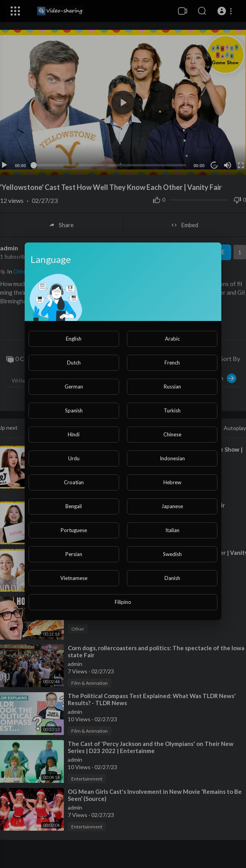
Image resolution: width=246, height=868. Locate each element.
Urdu (74, 458)
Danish (172, 578)
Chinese (172, 434)
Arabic (172, 339)
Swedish (172, 554)
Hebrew (172, 482)
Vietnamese (74, 578)
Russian (172, 387)
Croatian (74, 482)
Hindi (74, 434)
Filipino (123, 602)
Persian (74, 554)
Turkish (172, 410)
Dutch (74, 363)
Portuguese (74, 530)
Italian (172, 530)
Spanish (74, 410)
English (74, 339)
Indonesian (172, 458)
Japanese (172, 506)
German (74, 387)
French (172, 363)
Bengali (74, 506)
